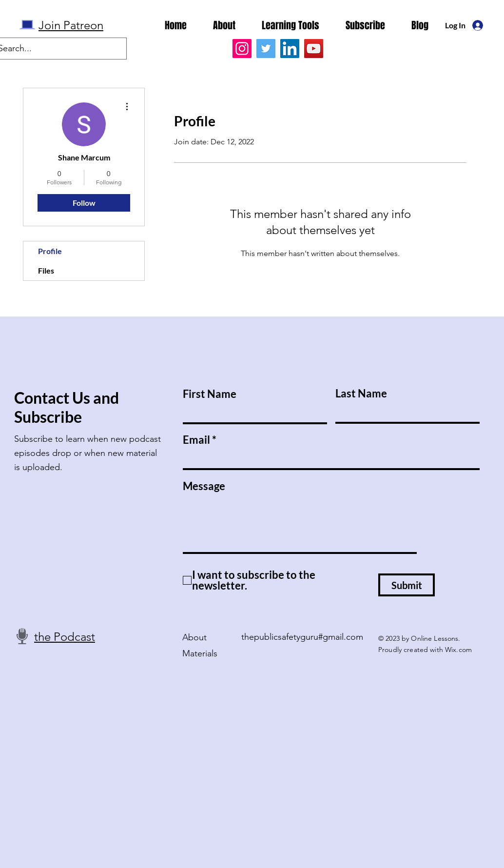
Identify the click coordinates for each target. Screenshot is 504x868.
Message (204, 486)
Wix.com (458, 650)
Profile (50, 251)
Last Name (361, 394)
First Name (210, 394)
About (194, 637)
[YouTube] (314, 49)
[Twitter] (266, 49)
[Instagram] (242, 49)
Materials (200, 653)
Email (196, 440)
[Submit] (407, 585)
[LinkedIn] (290, 49)
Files (46, 270)
